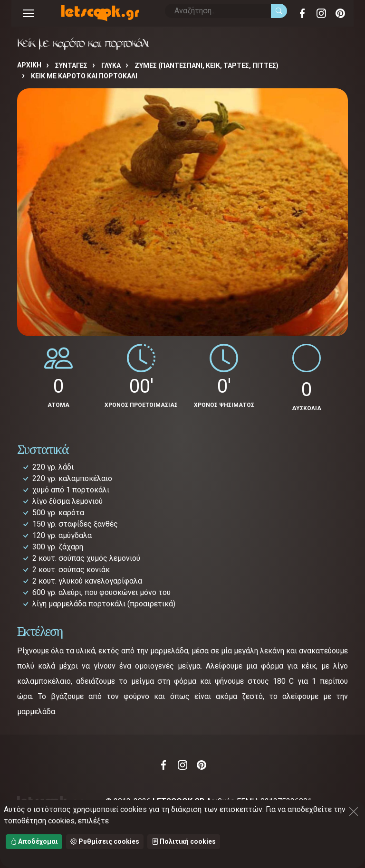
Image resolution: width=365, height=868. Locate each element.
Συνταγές (71, 66)
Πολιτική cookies (184, 841)
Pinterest (340, 13)
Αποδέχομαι (34, 841)
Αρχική (29, 65)
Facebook (302, 13)
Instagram (321, 13)
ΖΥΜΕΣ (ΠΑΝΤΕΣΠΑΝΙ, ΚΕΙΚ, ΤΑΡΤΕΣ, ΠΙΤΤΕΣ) (207, 66)
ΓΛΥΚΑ (111, 66)
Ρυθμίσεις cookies (105, 841)
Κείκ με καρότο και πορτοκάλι (84, 76)
